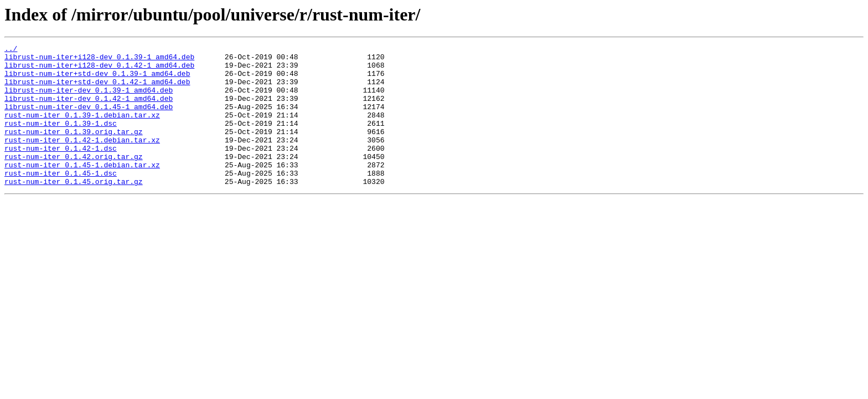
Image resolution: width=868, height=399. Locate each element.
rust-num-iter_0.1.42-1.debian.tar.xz (82, 160)
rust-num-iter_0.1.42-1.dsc (61, 170)
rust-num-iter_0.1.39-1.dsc (61, 140)
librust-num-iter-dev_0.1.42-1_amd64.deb (89, 110)
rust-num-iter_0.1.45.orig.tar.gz (74, 209)
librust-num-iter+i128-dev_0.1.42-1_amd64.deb (99, 70)
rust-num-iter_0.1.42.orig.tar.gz (74, 180)
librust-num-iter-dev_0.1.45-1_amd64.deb (89, 120)
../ (11, 50)
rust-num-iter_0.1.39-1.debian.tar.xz (82, 130)
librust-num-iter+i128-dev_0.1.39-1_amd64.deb (99, 60)
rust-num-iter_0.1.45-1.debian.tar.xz (82, 190)
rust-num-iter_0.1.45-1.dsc (61, 199)
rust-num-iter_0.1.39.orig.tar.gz (74, 150)
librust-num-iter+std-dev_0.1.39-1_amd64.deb (97, 80)
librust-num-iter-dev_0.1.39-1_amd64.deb (89, 100)
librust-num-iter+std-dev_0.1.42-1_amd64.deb (97, 90)
